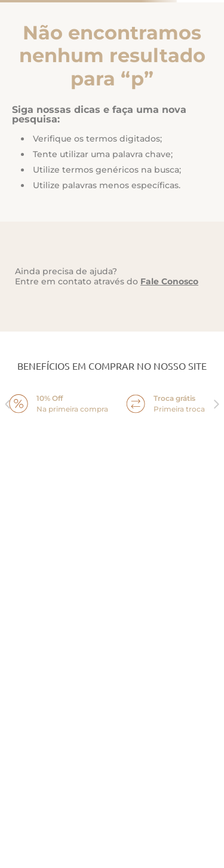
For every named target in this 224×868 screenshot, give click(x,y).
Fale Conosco (169, 281)
